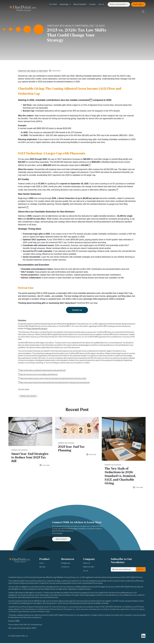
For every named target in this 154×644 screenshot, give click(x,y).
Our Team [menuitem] (53, 4)
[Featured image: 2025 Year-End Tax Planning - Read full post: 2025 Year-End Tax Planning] (77, 428)
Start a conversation (118, 4)
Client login (138, 4)
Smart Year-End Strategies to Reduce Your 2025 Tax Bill (30, 458)
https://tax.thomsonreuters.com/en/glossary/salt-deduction (38, 374)
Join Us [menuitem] (101, 4)
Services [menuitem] (42, 568)
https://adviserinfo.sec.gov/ (37, 328)
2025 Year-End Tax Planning (72, 449)
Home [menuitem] (42, 564)
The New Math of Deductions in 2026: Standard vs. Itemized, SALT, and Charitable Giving (121, 476)
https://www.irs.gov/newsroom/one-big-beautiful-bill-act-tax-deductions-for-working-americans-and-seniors (54, 382)
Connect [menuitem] (92, 4)
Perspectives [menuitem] (66, 564)
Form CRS (14, 622)
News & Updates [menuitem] (80, 4)
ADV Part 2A (25, 625)
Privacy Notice (14, 625)
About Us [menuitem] (87, 564)
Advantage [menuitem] (64, 4)
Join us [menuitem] (86, 572)
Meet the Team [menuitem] (89, 568)
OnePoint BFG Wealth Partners (33, 71)
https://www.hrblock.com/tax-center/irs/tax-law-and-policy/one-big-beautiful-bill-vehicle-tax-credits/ (53, 378)
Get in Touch (61, 540)
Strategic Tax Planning (28, 396)
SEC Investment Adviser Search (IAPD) (22, 629)
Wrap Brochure (37, 625)
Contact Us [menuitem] (65, 568)
